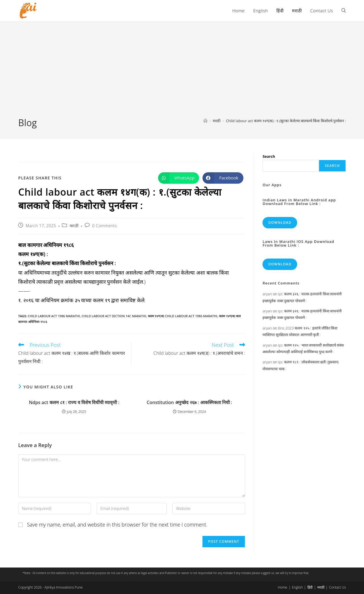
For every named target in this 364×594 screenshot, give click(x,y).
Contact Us (337, 587)
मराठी (74, 226)
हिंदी (310, 587)
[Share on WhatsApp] (179, 178)
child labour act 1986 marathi (54, 316)
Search (269, 156)
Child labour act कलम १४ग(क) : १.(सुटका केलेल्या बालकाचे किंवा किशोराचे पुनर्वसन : (286, 121)
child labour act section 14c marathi (114, 316)
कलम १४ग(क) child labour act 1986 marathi (183, 316)
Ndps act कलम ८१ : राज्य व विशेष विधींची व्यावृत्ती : (74, 402)
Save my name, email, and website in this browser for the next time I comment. (117, 525)
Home (283, 587)
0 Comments (104, 226)
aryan (267, 294)
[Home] (205, 121)
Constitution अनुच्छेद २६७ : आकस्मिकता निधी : (190, 402)
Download (280, 223)
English (297, 587)
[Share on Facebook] (223, 178)
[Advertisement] (182, 74)
